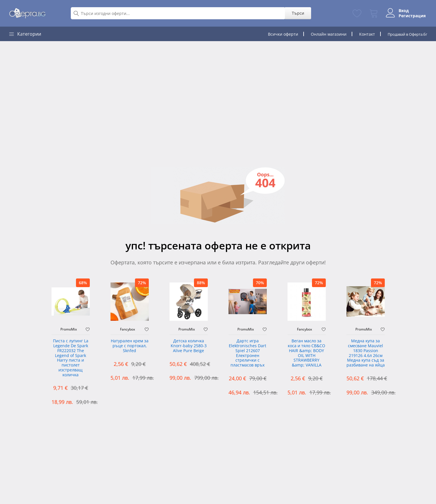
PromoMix (69, 329)
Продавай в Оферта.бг (405, 34)
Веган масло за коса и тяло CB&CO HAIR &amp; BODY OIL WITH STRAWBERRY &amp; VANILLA (306, 353)
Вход (401, 11)
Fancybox (127, 329)
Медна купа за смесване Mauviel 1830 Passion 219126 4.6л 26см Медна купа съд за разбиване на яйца (366, 353)
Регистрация (409, 16)
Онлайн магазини (324, 34)
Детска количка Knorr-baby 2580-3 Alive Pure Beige (189, 346)
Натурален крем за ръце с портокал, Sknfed (130, 346)
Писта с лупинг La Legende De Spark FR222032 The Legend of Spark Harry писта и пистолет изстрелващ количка (71, 358)
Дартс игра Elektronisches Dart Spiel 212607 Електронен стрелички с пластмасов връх (247, 353)
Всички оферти (278, 34)
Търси (295, 13)
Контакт (362, 34)
